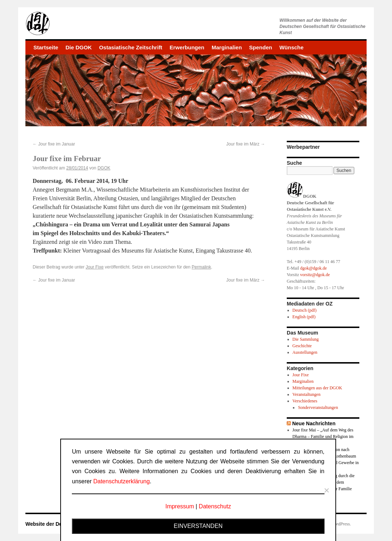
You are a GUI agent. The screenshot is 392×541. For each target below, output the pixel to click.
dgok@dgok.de (313, 268)
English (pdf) (304, 317)
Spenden (260, 47)
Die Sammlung (306, 339)
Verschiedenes (305, 401)
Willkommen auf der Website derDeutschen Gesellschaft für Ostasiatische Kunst (322, 26)
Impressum (179, 506)
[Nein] (326, 490)
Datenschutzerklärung (122, 481)
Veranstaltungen (307, 394)
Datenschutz (215, 506)
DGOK (104, 168)
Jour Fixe (95, 267)
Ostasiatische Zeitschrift (131, 47)
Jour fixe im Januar (54, 144)
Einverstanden (198, 526)
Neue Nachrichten (314, 423)
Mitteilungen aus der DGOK (317, 388)
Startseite (46, 47)
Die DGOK (79, 47)
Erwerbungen (187, 47)
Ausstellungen (305, 352)
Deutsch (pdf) (305, 310)
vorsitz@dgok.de (315, 275)
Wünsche (292, 47)
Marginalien (227, 47)
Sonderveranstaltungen (318, 407)
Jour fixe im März (246, 144)
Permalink (201, 267)
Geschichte (302, 346)
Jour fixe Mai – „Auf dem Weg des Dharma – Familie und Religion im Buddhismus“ (323, 437)
